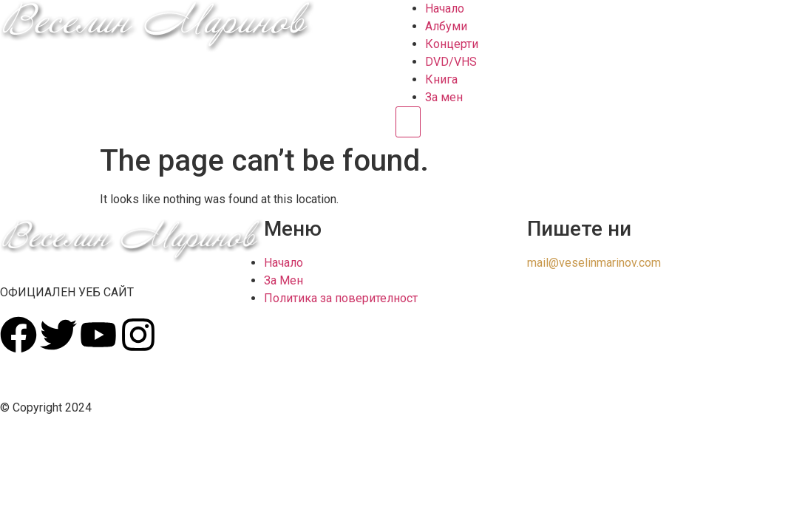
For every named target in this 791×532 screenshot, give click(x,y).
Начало (445, 8)
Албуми (446, 26)
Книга (441, 79)
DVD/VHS (451, 62)
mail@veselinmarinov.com (594, 263)
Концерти (452, 44)
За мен (444, 97)
